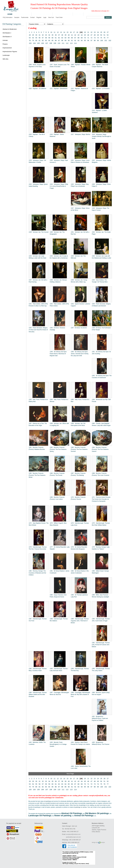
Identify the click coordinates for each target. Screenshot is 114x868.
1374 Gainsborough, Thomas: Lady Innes (80, 524)
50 (101, 35)
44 (82, 35)
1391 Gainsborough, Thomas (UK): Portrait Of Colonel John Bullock (101, 645)
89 (66, 40)
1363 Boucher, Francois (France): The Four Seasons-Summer (79, 449)
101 (106, 40)
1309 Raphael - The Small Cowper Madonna (100, 66)
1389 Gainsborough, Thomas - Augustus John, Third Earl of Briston (80, 621)
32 (43, 35)
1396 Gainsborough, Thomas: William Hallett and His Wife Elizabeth (38, 695)
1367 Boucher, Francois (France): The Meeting (78, 474)
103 (30, 43)
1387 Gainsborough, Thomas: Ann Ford (38, 620)
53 (30, 38)
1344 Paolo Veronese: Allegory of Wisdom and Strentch (101, 305)
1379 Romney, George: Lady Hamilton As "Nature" (101, 548)
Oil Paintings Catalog (23, 14)
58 (46, 38)
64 (66, 38)
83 (46, 40)
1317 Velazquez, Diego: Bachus (81, 134)
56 (40, 38)
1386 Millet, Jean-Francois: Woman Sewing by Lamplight (100, 596)
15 (68, 32)
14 (64, 32)
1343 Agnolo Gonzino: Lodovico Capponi (81, 305)
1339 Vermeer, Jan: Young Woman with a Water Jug (79, 281)
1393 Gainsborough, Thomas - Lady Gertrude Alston (59, 670)
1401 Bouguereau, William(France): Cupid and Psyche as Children (100, 718)
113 (71, 43)
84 (49, 40)
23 (95, 32)
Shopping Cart (93, 14)
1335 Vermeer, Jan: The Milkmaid (78, 257)
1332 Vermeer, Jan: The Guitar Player (101, 233)
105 (38, 43)
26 (105, 32)
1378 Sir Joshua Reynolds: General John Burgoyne (79, 548)
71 (88, 38)
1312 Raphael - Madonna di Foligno (79, 90)
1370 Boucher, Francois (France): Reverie (78, 498)
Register (39, 17)
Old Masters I (7, 33)
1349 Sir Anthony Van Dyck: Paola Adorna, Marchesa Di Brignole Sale (58, 354)
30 (36, 35)
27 (108, 32)
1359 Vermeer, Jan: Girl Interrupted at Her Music (78, 424)
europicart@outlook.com (98, 795)
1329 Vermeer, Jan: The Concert (39, 232)
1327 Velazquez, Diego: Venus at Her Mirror (80, 209)
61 (56, 38)
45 (85, 35)
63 (62, 38)
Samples (17, 17)
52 (108, 35)
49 (98, 35)
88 (62, 40)
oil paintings (47, 801)
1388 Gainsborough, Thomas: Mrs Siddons (59, 620)
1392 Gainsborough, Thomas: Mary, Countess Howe (38, 670)
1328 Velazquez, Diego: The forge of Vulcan (101, 209)
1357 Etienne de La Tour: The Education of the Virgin (38, 424)
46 (88, 35)
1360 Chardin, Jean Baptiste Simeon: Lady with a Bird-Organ (101, 424)
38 (62, 35)
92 (75, 40)
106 (42, 43)
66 (72, 38)
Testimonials (25, 17)
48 (95, 35)
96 (88, 40)
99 (98, 40)
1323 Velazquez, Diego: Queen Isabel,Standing (38, 185)
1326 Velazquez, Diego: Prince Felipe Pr (101, 185)
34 (49, 35)
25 (101, 32)
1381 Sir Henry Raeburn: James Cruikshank (60, 572)
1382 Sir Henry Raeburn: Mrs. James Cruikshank (80, 572)
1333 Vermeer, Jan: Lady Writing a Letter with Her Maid (37, 257)
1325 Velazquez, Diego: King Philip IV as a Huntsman (80, 185)
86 (56, 40)
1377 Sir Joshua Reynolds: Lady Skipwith (60, 548)
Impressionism (7, 48)
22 (92, 32)
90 (69, 40)
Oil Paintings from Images (42, 14)
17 (74, 32)
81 (40, 40)
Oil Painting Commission (63, 14)
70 (85, 38)
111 (63, 43)
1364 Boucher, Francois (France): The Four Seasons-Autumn (100, 449)
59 (49, 38)
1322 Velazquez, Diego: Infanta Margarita (101, 161)
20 (85, 32)
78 (30, 40)
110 (59, 43)
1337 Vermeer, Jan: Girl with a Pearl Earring (38, 281)
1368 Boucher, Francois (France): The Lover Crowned (101, 474)
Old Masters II (7, 37)
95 (85, 40)
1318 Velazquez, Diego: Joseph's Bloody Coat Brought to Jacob (101, 136)
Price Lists (78, 14)
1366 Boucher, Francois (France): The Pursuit (57, 474)
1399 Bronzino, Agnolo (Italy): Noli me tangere (101, 694)
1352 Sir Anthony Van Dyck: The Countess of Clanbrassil (102, 377)
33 (46, 35)
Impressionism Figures (10, 52)
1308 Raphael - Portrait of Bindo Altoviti (81, 66)
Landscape (6, 55)
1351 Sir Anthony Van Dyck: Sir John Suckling (101, 353)
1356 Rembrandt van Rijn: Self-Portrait (101, 401)
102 (110, 40)
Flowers (5, 44)
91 (72, 40)
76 (104, 38)
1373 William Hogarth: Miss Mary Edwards (58, 524)
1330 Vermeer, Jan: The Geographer (57, 233)
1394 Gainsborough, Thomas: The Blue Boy (80, 670)
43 (79, 35)
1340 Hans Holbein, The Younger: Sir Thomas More (100, 281)
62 (59, 38)
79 (33, 40)
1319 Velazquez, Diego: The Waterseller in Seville (37, 161)
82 (43, 40)
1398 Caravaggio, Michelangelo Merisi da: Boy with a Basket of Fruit (80, 695)
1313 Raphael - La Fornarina (101, 89)
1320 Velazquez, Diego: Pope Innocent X (59, 161)
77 (108, 38)
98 (95, 40)
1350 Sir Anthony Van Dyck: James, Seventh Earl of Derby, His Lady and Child (80, 354)
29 (33, 35)
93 (79, 40)
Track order (59, 17)
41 (72, 35)
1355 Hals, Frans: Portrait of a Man (80, 401)
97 (91, 40)
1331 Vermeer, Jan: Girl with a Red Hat (80, 233)
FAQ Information (8, 17)
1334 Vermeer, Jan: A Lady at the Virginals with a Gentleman (59, 257)
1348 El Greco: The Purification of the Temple (101, 329)
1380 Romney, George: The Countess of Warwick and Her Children (37, 573)
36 (56, 35)
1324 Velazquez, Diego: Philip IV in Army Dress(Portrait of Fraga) (59, 186)
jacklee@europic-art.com (73, 837)
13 (61, 32)
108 (51, 43)
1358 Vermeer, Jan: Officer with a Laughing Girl (59, 424)
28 (30, 35)
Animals (5, 40)
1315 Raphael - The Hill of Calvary (37, 135)
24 (98, 32)
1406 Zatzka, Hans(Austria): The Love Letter (81, 767)
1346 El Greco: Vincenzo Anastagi (57, 329)
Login (45, 17)
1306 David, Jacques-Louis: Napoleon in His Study (37, 66)
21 (88, 32)
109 (55, 43)
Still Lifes (6, 59)
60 (53, 38)
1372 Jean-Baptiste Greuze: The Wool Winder (39, 524)
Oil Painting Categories (12, 24)
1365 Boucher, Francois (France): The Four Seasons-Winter (37, 475)
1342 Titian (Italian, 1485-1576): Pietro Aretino (59, 305)
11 (55, 32)
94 (82, 40)
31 (40, 35)
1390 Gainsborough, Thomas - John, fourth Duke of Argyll (101, 620)
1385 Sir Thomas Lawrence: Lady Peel (79, 596)
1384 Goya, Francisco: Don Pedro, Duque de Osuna (58, 596)
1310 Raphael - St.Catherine (38, 89)
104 (34, 43)
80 (36, 40)
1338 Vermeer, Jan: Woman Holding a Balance (58, 281)
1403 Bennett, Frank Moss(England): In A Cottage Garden (58, 744)
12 (58, 32)
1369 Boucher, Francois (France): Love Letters (57, 498)
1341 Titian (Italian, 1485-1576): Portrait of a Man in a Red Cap (38, 305)
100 (102, 40)
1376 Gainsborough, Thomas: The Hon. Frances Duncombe (38, 548)
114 (75, 43)
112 (67, 43)
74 (98, 38)
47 (91, 35)
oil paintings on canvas (80, 807)
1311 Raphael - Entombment (59, 89)
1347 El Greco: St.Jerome (79, 328)
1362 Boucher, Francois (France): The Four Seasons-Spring (58, 449)
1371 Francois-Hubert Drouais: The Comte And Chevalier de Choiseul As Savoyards (101, 499)
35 (53, 35)
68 (79, 38)
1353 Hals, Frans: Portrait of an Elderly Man (38, 401)
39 (66, 35)
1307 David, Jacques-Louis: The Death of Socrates (60, 66)
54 (33, 38)
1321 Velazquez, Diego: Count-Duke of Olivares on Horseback (80, 161)
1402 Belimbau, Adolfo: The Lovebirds (37, 743)
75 (101, 38)
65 (69, 38)
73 (95, 38)
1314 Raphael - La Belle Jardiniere (99, 111)
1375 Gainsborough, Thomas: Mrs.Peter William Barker (101, 524)
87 (59, 40)
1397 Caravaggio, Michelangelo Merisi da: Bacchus (59, 694)
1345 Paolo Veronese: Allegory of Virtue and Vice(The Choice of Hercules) (38, 330)
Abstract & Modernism (10, 29)
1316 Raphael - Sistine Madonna (57, 135)
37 (59, 35)
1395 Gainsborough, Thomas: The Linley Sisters (101, 670)
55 (36, 38)
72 (91, 38)
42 (75, 35)
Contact (32, 17)
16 (71, 32)
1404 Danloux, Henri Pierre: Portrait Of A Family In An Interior (80, 743)
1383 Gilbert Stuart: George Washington (100, 572)
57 (43, 38)
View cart (51, 17)
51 (104, 35)
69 (82, 38)
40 (69, 35)
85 (53, 40)
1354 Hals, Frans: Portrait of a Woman (59, 401)
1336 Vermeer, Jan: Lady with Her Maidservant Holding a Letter (102, 257)
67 (75, 38)
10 (51, 32)
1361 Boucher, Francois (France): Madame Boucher (37, 448)
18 (77, 32)
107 (47, 43)
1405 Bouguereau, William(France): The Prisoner (101, 743)
